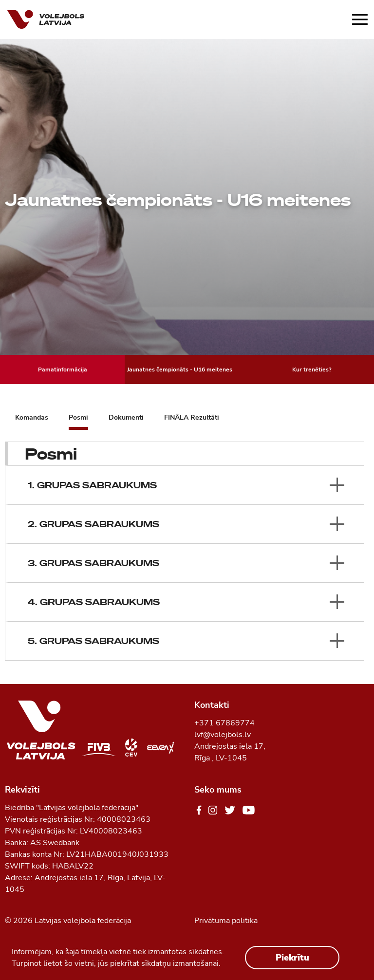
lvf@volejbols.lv (223, 735)
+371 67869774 (224, 723)
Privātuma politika (226, 921)
